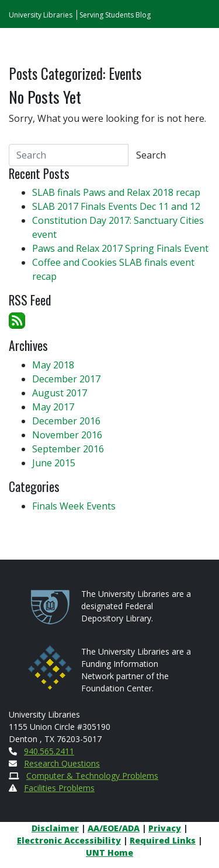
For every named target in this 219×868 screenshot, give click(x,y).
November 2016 (67, 435)
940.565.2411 (49, 751)
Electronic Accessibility (69, 840)
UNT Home (109, 853)
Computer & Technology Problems (92, 776)
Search (151, 155)
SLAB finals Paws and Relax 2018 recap (116, 192)
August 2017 (60, 393)
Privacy (165, 828)
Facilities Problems (59, 788)
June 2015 (54, 463)
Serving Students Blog (115, 15)
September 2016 (68, 449)
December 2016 (66, 421)
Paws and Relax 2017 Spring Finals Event (120, 248)
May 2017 (53, 407)
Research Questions (62, 763)
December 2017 (66, 379)
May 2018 (53, 365)
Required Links (163, 840)
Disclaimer (55, 828)
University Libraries (41, 15)
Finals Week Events (74, 506)
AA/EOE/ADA (114, 828)
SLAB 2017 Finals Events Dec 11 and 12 (116, 206)
